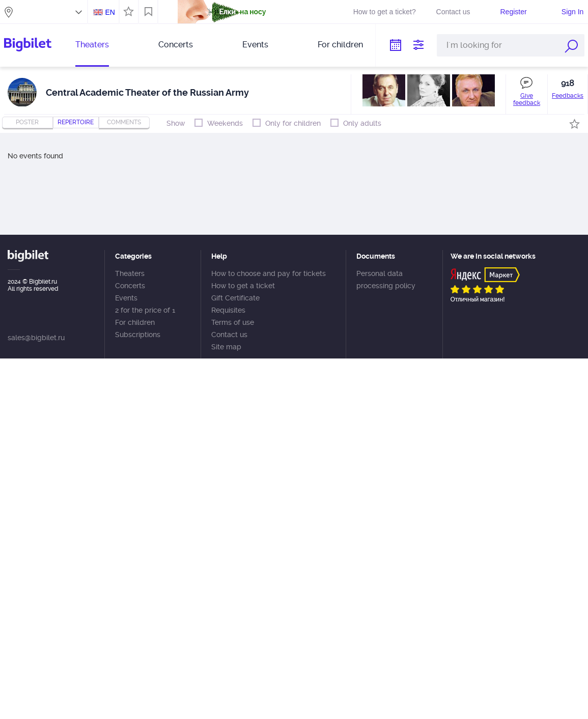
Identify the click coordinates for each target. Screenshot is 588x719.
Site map (226, 347)
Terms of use (233, 322)
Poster (27, 122)
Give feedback (527, 99)
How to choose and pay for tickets (269, 273)
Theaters (92, 45)
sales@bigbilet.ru (36, 338)
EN (110, 12)
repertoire (76, 122)
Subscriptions (138, 335)
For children (340, 45)
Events (255, 45)
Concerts (176, 45)
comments (124, 122)
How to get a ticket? (385, 12)
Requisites (228, 310)
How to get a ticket (243, 286)
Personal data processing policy (386, 280)
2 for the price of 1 (145, 310)
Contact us (453, 12)
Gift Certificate (235, 298)
